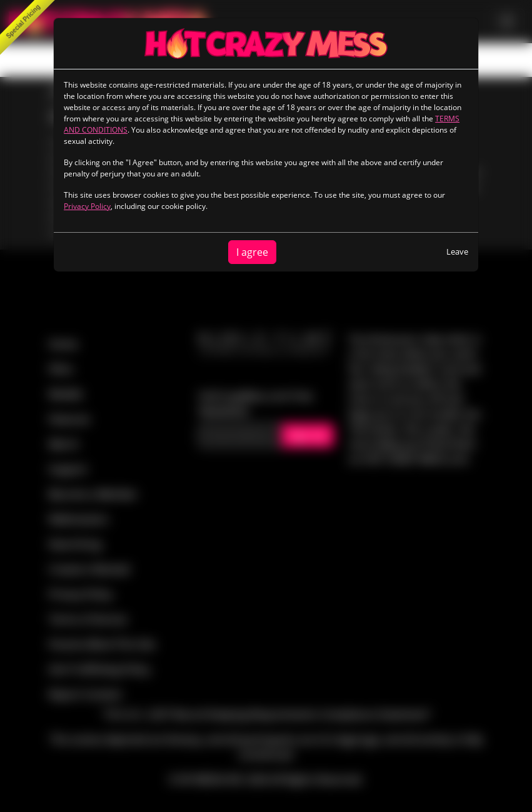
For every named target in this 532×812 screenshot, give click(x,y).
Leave (457, 251)
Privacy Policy (87, 206)
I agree (252, 252)
